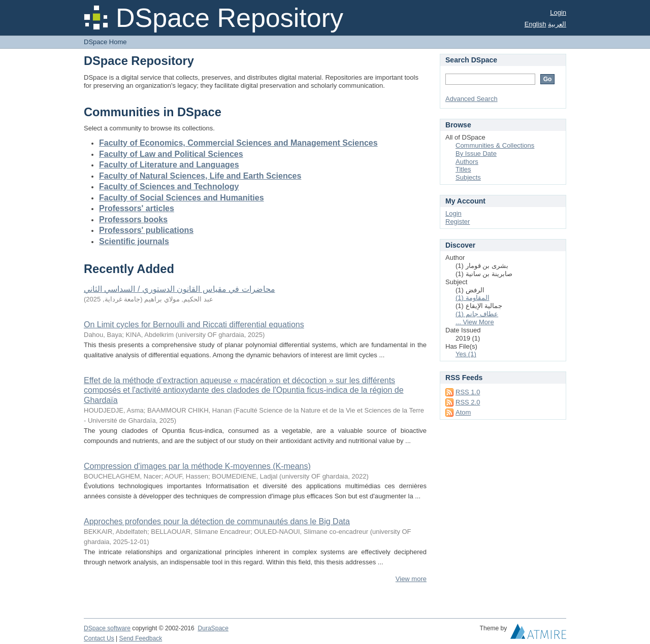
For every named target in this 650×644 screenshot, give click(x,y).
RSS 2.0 (468, 402)
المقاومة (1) (473, 298)
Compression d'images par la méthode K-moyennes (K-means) (197, 466)
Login (558, 12)
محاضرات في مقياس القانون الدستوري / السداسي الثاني (180, 289)
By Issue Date (476, 154)
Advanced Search (472, 99)
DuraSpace (213, 628)
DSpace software (107, 628)
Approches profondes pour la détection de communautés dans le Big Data (217, 521)
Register (458, 222)
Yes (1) (466, 354)
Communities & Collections (495, 145)
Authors (467, 162)
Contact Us (99, 638)
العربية (557, 24)
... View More (475, 322)
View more (411, 579)
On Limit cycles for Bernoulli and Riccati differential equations (194, 325)
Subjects (468, 177)
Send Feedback (141, 638)
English (535, 24)
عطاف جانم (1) (477, 314)
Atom (463, 412)
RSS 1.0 (468, 392)
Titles (463, 169)
